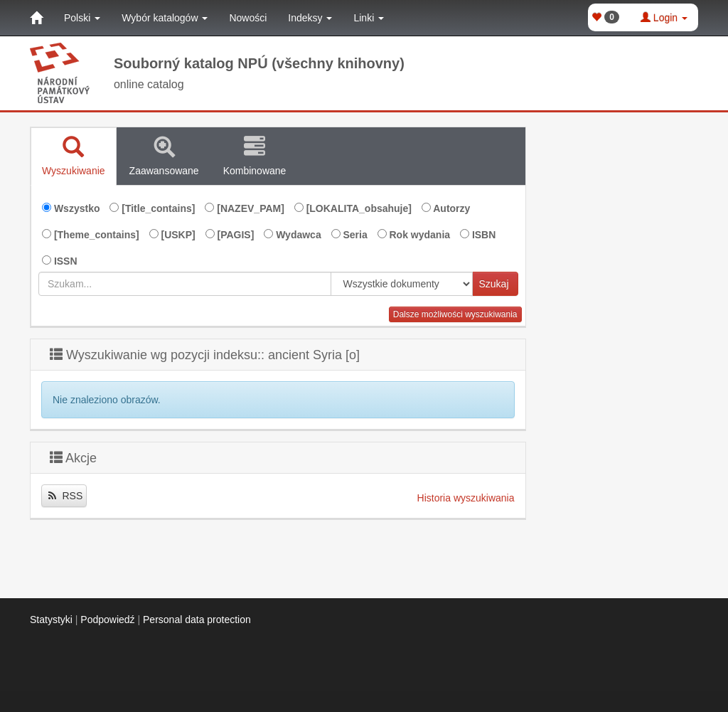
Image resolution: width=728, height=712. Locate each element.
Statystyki (51, 620)
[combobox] (185, 284)
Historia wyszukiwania (466, 498)
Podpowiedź (107, 620)
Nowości (248, 18)
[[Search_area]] (402, 284)
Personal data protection (197, 620)
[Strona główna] (36, 18)
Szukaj (493, 284)
